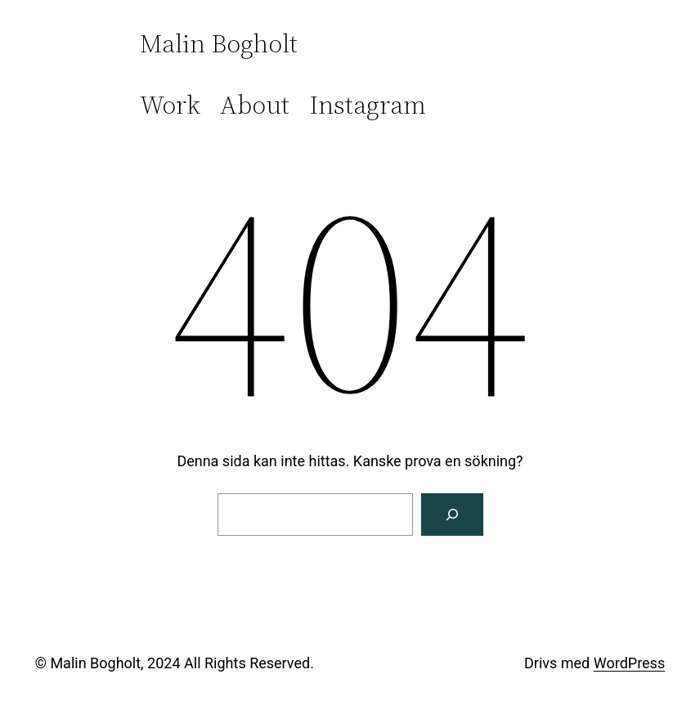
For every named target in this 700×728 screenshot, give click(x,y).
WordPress (629, 663)
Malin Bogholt (219, 43)
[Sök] (452, 515)
